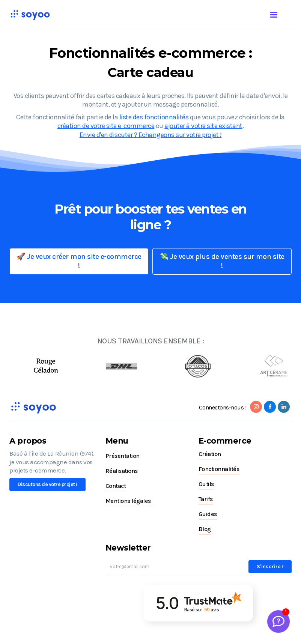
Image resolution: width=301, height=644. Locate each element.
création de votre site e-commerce (106, 126)
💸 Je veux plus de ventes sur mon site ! (222, 261)
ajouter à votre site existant (203, 126)
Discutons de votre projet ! (47, 484)
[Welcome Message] (278, 621)
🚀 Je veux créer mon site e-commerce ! (79, 261)
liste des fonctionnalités (154, 117)
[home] (30, 15)
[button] (281, 14)
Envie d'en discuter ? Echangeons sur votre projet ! (151, 135)
